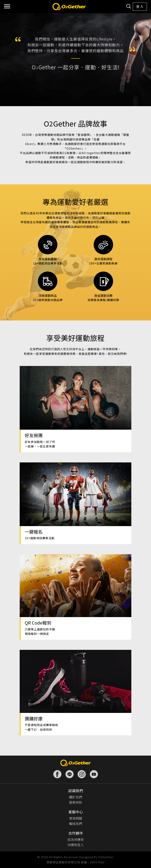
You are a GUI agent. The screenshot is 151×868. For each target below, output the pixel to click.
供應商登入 (76, 845)
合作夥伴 (76, 833)
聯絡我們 (76, 824)
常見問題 (76, 818)
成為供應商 (76, 839)
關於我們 (76, 797)
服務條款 (76, 802)
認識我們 (76, 791)
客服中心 (76, 812)
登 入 (140, 7)
